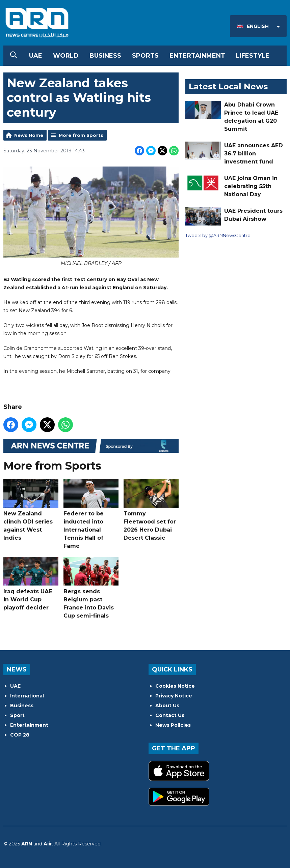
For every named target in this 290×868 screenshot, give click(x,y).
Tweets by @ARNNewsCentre (218, 235)
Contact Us (170, 715)
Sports (145, 56)
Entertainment (197, 56)
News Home (29, 135)
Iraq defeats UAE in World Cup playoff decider (31, 584)
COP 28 (20, 735)
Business (105, 56)
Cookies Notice (175, 686)
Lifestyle (253, 56)
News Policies (173, 725)
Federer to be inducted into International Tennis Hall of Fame (91, 514)
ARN (27, 844)
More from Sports (81, 135)
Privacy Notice (174, 696)
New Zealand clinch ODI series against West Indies (31, 510)
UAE (36, 56)
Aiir (48, 844)
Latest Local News (228, 86)
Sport (17, 715)
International (27, 696)
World (66, 56)
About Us (167, 706)
